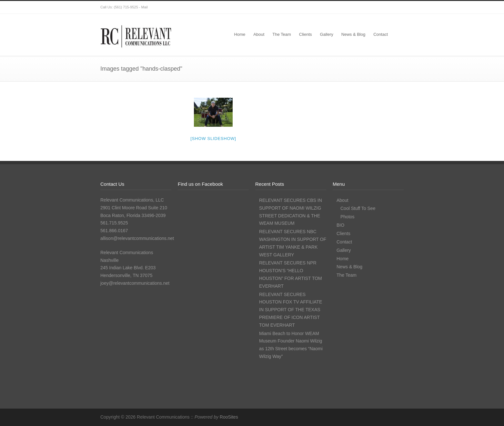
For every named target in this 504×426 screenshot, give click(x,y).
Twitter (346, 7)
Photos (348, 217)
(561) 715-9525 (126, 7)
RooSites (229, 417)
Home (240, 34)
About (259, 34)
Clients (306, 34)
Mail (145, 7)
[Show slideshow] (213, 139)
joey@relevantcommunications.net (135, 283)
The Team (282, 34)
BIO (340, 225)
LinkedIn (384, 7)
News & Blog (353, 34)
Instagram (371, 7)
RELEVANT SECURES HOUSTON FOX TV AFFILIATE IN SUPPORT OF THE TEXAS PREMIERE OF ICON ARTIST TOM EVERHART (291, 310)
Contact (381, 34)
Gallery (327, 34)
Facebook (358, 7)
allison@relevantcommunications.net (137, 238)
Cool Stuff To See (358, 208)
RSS (397, 7)
